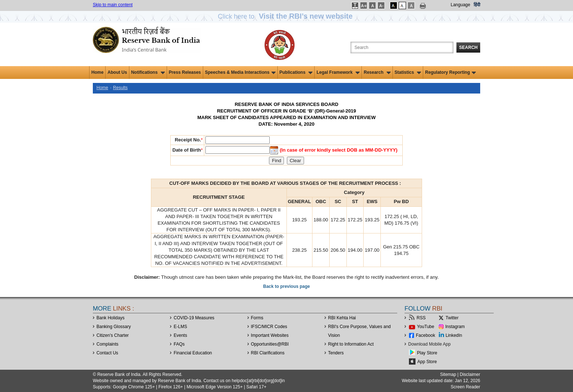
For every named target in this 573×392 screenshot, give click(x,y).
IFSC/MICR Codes (269, 327)
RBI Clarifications (268, 353)
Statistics (408, 72)
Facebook (426, 335)
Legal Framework (338, 72)
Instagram (455, 327)
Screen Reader (465, 387)
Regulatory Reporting (450, 72)
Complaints (107, 344)
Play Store (427, 353)
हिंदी (477, 5)
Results (120, 88)
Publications (296, 72)
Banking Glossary (114, 327)
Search (468, 47)
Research (377, 72)
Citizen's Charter (113, 335)
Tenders (336, 353)
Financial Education (193, 353)
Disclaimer (470, 374)
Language (460, 5)
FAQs (179, 344)
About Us (117, 72)
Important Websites (270, 335)
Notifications (148, 72)
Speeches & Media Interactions (240, 72)
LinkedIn (454, 335)
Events (180, 335)
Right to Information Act (351, 344)
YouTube (426, 327)
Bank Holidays (111, 318)
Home (97, 72)
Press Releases (185, 72)
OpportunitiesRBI (270, 344)
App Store (427, 362)
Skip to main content (113, 5)
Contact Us (107, 353)
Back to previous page (286, 286)
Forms (257, 318)
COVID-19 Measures (194, 318)
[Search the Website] (402, 47)
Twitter (452, 318)
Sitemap (448, 374)
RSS (421, 318)
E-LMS (180, 327)
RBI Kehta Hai (342, 318)
